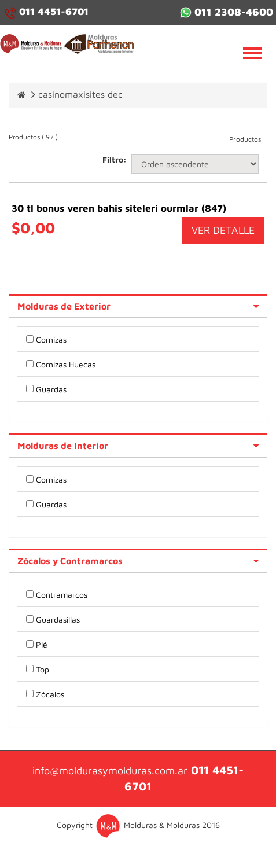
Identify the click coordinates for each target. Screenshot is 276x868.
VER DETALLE (223, 230)
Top (43, 669)
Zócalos (50, 694)
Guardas (51, 389)
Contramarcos (62, 595)
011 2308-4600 (227, 12)
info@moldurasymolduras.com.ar (110, 770)
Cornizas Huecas (66, 364)
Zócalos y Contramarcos (70, 561)
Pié (42, 644)
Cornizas (51, 339)
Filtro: (113, 159)
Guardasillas (58, 619)
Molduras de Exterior (64, 306)
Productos (245, 139)
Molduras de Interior (63, 446)
